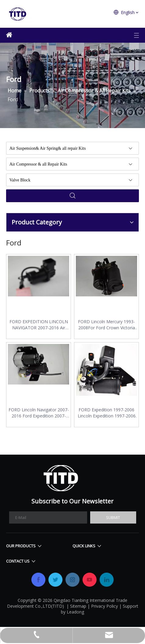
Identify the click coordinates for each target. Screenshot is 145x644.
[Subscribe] (113, 517)
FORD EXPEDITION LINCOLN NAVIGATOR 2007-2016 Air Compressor (39, 325)
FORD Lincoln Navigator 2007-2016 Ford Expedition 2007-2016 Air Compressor (39, 413)
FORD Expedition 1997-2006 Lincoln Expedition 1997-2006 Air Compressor (107, 413)
